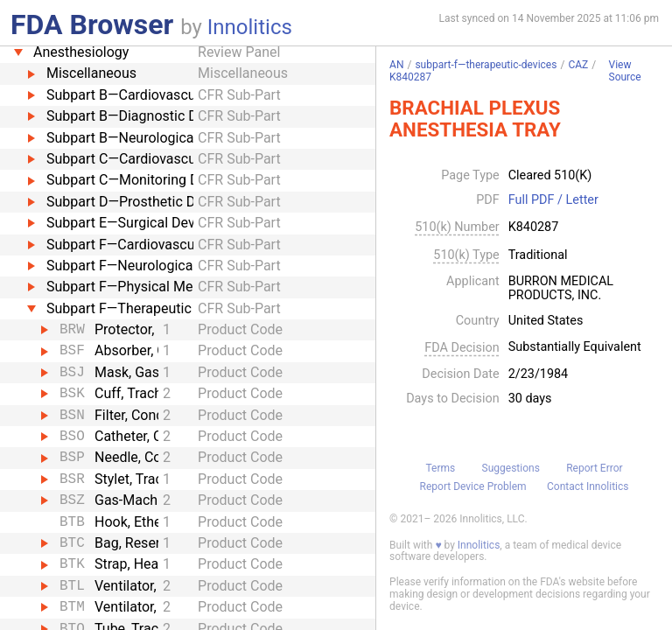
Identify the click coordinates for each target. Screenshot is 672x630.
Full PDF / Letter (553, 200)
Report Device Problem (473, 486)
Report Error (594, 468)
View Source (625, 71)
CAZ (578, 65)
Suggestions (511, 468)
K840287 (410, 77)
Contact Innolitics (588, 486)
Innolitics (250, 27)
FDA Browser (92, 24)
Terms (440, 468)
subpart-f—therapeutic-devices (486, 65)
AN (396, 65)
